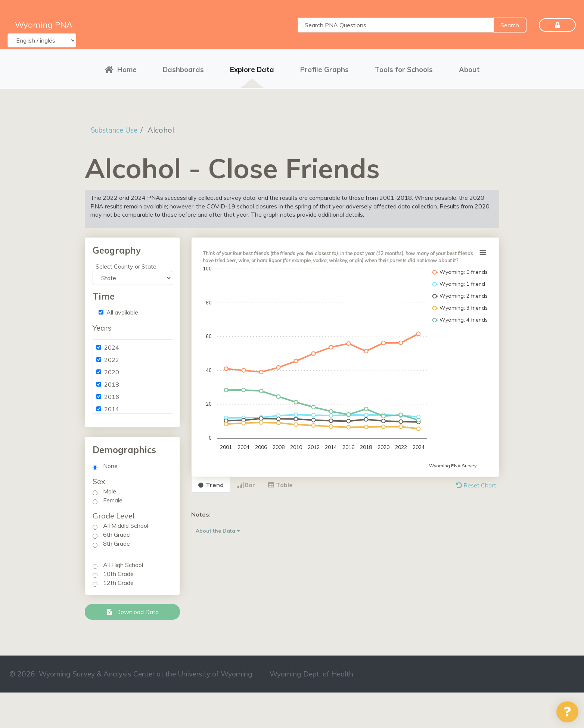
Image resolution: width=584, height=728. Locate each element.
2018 (112, 382)
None (110, 464)
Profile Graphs (324, 68)
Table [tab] (280, 483)
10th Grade (118, 571)
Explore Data (252, 68)
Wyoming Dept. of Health (311, 672)
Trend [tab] (211, 483)
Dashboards (183, 68)
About (469, 68)
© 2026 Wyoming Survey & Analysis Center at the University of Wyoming (131, 672)
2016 (112, 394)
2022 (112, 357)
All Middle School (126, 523)
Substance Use (117, 127)
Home (121, 68)
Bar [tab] (246, 483)
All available (122, 310)
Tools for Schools (404, 68)
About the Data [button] (218, 528)
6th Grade (117, 532)
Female (113, 498)
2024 (112, 345)
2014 (112, 407)
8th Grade (117, 541)
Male (110, 489)
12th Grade (118, 580)
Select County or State (126, 264)
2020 (112, 370)
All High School (123, 563)
